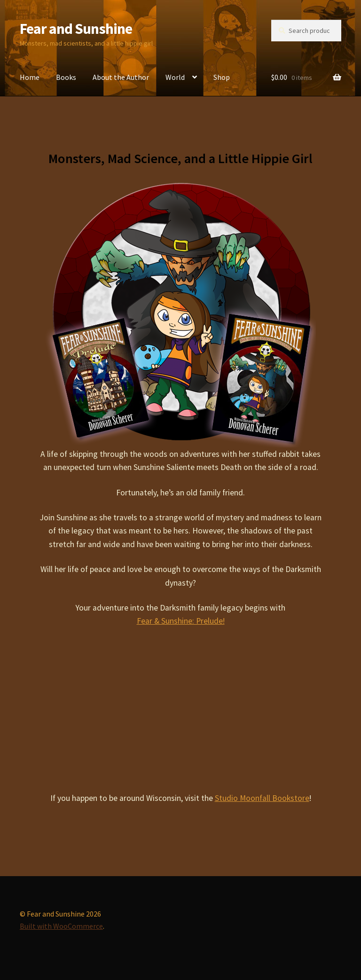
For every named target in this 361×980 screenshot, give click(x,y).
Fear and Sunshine (76, 29)
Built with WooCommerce (61, 926)
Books (66, 77)
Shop (222, 77)
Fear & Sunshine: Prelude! (181, 621)
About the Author (121, 77)
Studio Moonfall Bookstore (262, 798)
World (175, 77)
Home (30, 77)
